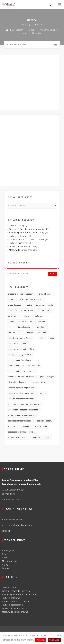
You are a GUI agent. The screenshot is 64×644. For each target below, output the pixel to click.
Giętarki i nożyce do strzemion (16, 591)
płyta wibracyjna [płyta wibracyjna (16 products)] (47, 377)
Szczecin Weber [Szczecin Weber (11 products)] (40, 382)
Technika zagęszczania (19, 243)
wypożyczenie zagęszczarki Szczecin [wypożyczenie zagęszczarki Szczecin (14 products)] (23, 410)
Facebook (7, 531)
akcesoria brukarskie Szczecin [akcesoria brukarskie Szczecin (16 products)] (21, 294)
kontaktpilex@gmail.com (20, 525)
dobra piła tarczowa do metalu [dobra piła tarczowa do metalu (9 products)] (40, 305)
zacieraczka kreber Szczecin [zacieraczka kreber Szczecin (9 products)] (20, 421)
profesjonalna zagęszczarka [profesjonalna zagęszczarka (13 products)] (20, 355)
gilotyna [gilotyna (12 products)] (26, 316)
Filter (53, 274)
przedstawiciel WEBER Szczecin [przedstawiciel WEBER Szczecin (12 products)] (21, 377)
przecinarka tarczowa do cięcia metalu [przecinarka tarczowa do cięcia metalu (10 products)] (24, 366)
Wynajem (7, 565)
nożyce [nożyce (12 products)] (42, 338)
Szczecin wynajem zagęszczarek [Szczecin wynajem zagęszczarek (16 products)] (22, 388)
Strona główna (9, 551)
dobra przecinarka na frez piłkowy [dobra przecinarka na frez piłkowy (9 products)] (22, 311)
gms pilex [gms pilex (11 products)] (42, 322)
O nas (5, 554)
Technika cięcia (16, 226)
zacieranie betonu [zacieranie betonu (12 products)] (45, 421)
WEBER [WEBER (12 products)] (43, 393)
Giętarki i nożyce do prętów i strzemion (27, 229)
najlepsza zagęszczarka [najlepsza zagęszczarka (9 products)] (37, 333)
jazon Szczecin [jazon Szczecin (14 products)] (24, 327)
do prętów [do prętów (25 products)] (12, 316)
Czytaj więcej (54, 640)
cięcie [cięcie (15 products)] (10, 299)
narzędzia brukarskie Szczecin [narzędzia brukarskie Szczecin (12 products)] (21, 338)
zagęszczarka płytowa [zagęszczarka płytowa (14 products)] (17, 437)
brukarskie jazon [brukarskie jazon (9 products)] (46, 294)
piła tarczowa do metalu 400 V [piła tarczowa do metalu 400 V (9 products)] (21, 349)
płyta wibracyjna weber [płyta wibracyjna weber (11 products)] (18, 382)
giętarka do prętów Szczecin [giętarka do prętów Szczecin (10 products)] (20, 322)
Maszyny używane (10, 561)
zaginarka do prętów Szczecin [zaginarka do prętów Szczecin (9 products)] (34, 426)
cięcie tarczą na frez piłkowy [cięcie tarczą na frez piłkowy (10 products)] (30, 299)
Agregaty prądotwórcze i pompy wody (27, 233)
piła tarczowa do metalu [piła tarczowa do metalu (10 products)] (18, 344)
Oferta (5, 558)
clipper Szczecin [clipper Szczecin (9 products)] (15, 305)
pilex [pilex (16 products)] (52, 338)
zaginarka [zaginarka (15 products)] (12, 426)
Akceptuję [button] (41, 640)
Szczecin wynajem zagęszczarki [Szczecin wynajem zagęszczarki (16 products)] (21, 393)
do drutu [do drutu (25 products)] (46, 311)
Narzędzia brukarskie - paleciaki (17, 602)
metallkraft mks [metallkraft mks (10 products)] (15, 333)
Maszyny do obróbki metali (21, 247)
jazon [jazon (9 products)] (10, 327)
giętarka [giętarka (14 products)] (38, 316)
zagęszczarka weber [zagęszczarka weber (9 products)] (41, 437)
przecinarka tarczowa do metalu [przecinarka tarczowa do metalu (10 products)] (22, 371)
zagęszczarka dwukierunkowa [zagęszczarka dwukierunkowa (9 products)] (20, 432)
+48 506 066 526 (14, 520)
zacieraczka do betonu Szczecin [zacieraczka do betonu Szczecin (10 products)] (21, 415)
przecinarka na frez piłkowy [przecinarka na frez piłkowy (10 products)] (20, 360)
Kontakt (6, 568)
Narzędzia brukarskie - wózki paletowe (27, 240)
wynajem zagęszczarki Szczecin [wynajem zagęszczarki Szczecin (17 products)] (21, 399)
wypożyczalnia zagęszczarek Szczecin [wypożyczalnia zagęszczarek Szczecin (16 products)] (24, 404)
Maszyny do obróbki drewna (22, 250)
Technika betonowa (18, 236)
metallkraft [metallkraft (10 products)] (41, 327)
